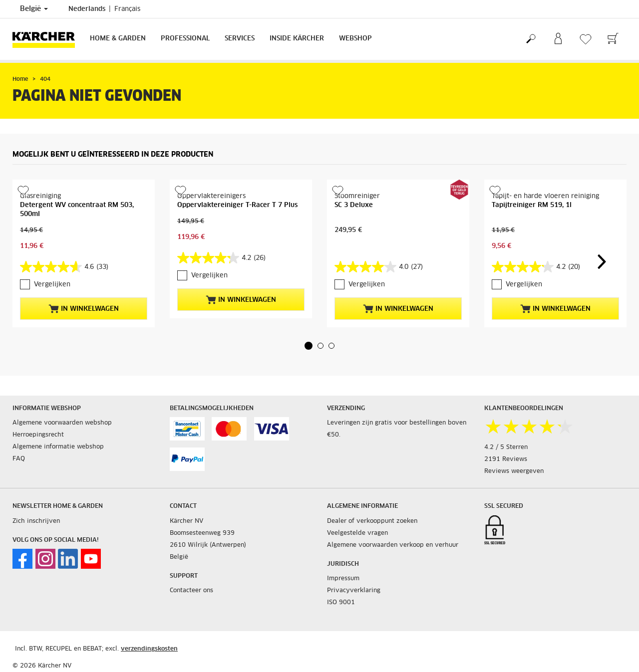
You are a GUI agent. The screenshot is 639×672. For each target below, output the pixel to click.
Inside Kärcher (297, 39)
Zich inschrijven (36, 521)
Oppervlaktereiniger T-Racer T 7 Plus (237, 205)
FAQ (19, 459)
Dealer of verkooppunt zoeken (372, 521)
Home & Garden (118, 39)
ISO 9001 (341, 603)
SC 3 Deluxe (354, 205)
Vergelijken (52, 285)
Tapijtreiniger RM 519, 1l (532, 205)
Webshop (355, 39)
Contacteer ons (191, 591)
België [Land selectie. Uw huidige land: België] (34, 9)
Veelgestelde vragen (357, 533)
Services (240, 39)
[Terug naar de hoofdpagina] (47, 39)
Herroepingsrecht (38, 435)
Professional (185, 39)
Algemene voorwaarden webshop (62, 423)
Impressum (343, 579)
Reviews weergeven (514, 471)
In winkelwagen (84, 309)
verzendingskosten (149, 649)
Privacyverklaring (354, 591)
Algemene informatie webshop (58, 447)
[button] (309, 346)
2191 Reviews (506, 459)
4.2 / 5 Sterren (506, 448)
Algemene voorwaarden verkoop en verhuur (393, 545)
